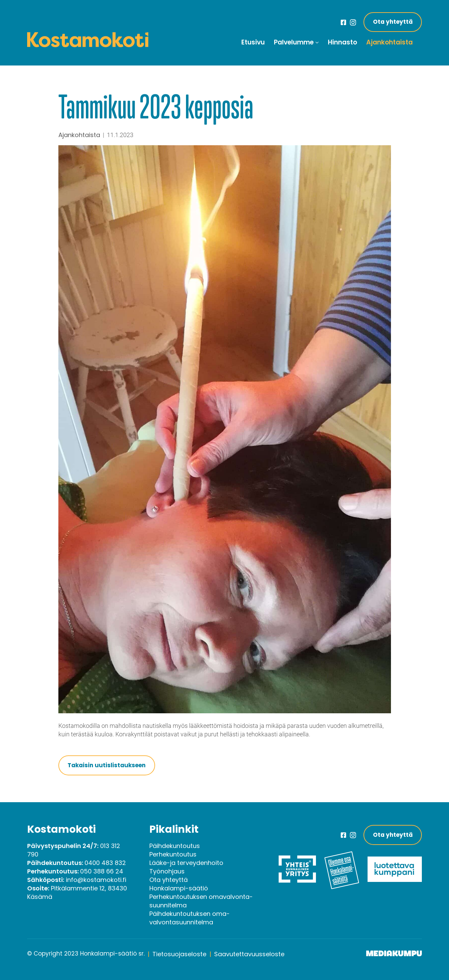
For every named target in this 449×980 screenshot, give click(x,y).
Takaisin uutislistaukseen (107, 765)
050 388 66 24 (102, 871)
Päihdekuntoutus (175, 846)
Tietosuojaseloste (179, 954)
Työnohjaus (167, 871)
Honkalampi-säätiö (179, 888)
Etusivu (253, 42)
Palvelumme (294, 42)
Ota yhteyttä (393, 22)
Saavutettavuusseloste (249, 954)
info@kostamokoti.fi (96, 880)
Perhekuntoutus (173, 854)
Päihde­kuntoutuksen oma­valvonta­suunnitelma (190, 918)
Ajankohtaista (389, 42)
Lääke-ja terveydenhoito (186, 863)
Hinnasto (342, 42)
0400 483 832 (105, 863)
